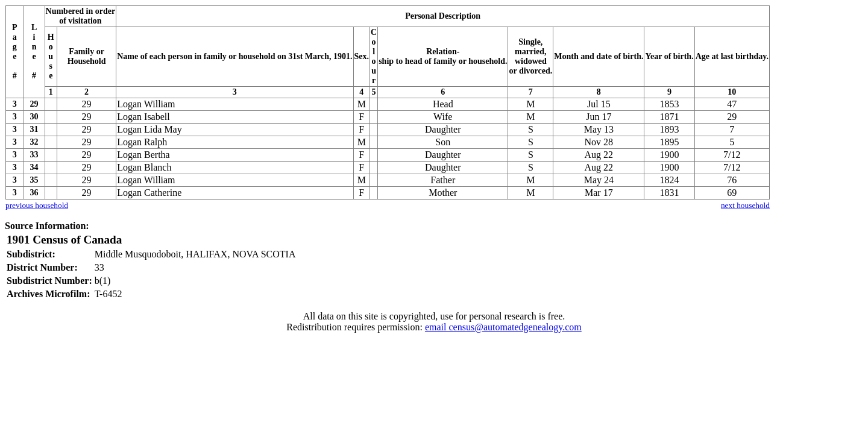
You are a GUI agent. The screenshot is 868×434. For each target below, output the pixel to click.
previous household (37, 205)
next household (745, 205)
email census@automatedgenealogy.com (503, 327)
